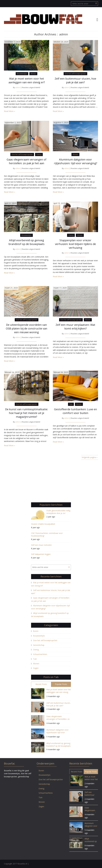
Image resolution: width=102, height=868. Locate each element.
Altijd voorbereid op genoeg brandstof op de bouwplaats (26, 242)
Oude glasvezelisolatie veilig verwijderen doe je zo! (58, 512)
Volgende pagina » (90, 457)
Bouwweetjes (22, 74)
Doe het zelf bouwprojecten (75, 74)
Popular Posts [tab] (61, 684)
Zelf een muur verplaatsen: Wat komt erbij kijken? (75, 327)
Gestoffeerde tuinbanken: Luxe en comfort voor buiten (76, 411)
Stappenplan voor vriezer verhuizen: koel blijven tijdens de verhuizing (75, 244)
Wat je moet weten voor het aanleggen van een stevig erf (27, 80)
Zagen (36, 668)
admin (18, 87)
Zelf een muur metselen (41, 545)
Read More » (9, 111)
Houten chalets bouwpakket (43, 524)
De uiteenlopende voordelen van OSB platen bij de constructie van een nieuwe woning (27, 328)
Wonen (33, 74)
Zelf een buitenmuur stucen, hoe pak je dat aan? (75, 80)
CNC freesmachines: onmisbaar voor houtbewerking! (47, 534)
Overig (39, 154)
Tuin (71, 404)
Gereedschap (39, 645)
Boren (36, 631)
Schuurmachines (40, 654)
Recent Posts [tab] (41, 684)
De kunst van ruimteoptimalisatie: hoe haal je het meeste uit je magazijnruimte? (27, 413)
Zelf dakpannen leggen (41, 554)
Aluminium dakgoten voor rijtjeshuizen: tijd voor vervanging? (76, 161)
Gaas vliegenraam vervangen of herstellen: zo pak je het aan (26, 161)
